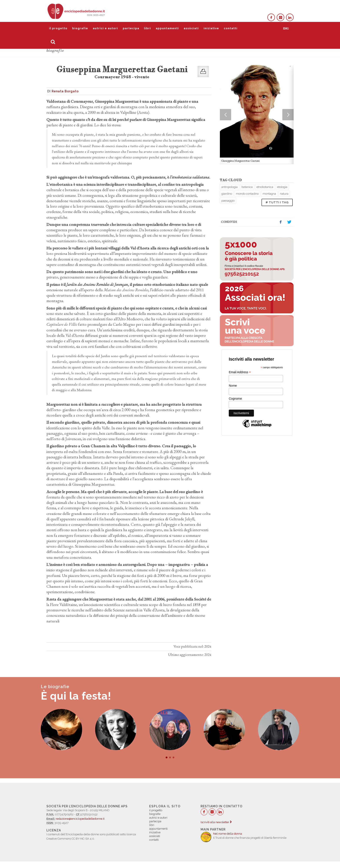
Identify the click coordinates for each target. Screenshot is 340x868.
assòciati (191, 28)
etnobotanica (265, 187)
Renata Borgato (65, 91)
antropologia (230, 187)
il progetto (58, 28)
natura (284, 194)
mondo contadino (247, 194)
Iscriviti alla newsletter (216, 822)
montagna (269, 194)
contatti (231, 28)
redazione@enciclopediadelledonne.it (80, 819)
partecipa (131, 28)
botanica (247, 187)
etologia (282, 187)
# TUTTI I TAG (277, 202)
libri (147, 28)
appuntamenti (167, 28)
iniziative (211, 28)
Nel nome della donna (228, 834)
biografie (80, 28)
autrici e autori (105, 28)
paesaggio (228, 201)
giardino (227, 194)
